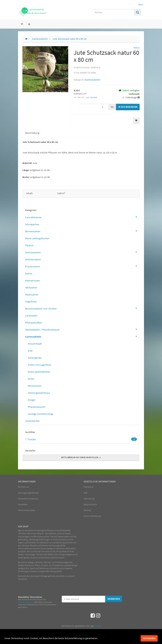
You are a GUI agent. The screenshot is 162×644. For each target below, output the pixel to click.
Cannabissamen (82, 217)
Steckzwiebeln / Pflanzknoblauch (82, 329)
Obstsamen (31, 288)
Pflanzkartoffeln (34, 323)
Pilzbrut (29, 245)
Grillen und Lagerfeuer (40, 365)
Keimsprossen (33, 280)
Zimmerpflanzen (25, 548)
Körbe (31, 379)
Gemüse (26, 545)
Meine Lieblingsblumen (37, 238)
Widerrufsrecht (90, 504)
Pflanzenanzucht (37, 407)
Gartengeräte (35, 358)
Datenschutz (89, 499)
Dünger (32, 400)
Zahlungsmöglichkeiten (29, 493)
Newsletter (23, 504)
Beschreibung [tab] (32, 133)
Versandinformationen (28, 499)
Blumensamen (82, 231)
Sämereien (45, 542)
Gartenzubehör (93, 80)
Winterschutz (35, 386)
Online (56, 539)
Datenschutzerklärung (26, 602)
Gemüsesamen (82, 252)
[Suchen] (113, 12)
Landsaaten (31, 316)
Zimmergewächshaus (39, 393)
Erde (30, 351)
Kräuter (45, 545)
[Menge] (94, 107)
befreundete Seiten (27, 510)
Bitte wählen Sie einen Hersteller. (81, 457)
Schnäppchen (32, 224)
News (141, 4)
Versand (93, 97)
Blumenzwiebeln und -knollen (82, 308)
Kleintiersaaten (33, 259)
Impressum (89, 487)
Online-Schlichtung (92, 516)
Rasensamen (32, 295)
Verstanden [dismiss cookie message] (149, 638)
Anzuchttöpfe (35, 344)
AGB (85, 493)
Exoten (29, 273)
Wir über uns (24, 487)
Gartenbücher (32, 421)
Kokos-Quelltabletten (39, 372)
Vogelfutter (31, 302)
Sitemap (87, 510)
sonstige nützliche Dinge (40, 414)
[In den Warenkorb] (128, 107)
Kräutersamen (82, 266)
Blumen (34, 545)
